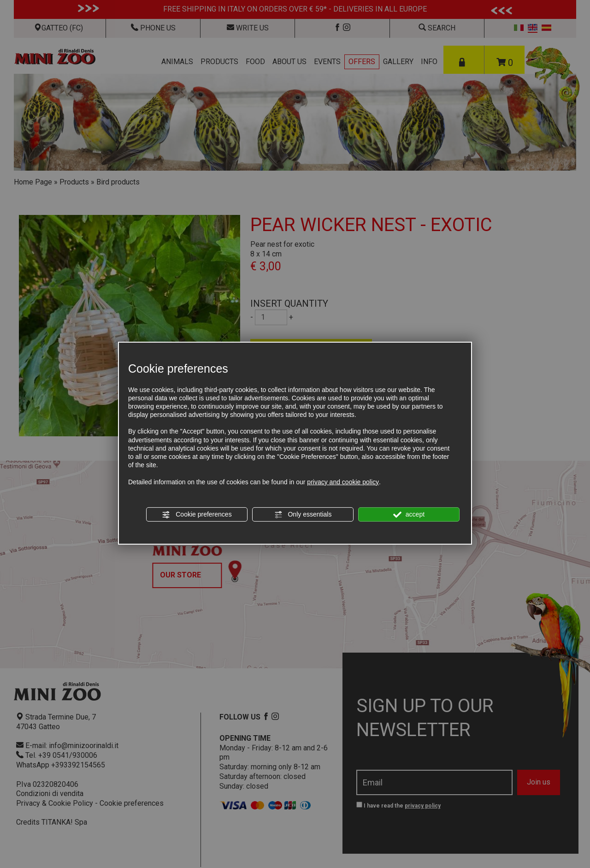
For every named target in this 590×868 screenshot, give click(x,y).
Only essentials (303, 515)
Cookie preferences (197, 515)
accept (409, 515)
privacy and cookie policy (343, 482)
